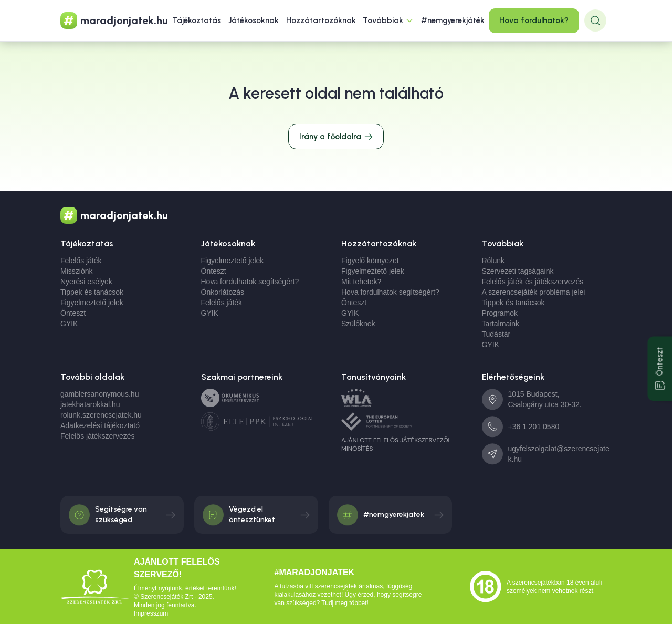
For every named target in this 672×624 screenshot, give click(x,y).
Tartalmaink (501, 324)
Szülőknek (358, 324)
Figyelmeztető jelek (92, 303)
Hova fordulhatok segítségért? (250, 282)
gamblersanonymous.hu (99, 394)
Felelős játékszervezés (98, 436)
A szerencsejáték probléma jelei (534, 292)
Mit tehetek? (361, 282)
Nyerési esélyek (86, 282)
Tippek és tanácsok (92, 292)
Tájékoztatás (197, 20)
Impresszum (151, 613)
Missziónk (76, 271)
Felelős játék (81, 261)
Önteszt (73, 313)
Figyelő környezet (370, 261)
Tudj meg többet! (345, 603)
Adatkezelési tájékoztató (100, 425)
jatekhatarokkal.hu (90, 404)
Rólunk (493, 261)
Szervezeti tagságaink (518, 271)
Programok (500, 313)
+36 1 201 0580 (534, 427)
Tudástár (496, 334)
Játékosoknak (254, 20)
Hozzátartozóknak (321, 20)
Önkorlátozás (223, 292)
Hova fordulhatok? (534, 20)
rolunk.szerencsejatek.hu (101, 415)
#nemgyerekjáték (453, 20)
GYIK (69, 324)
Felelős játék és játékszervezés (533, 282)
